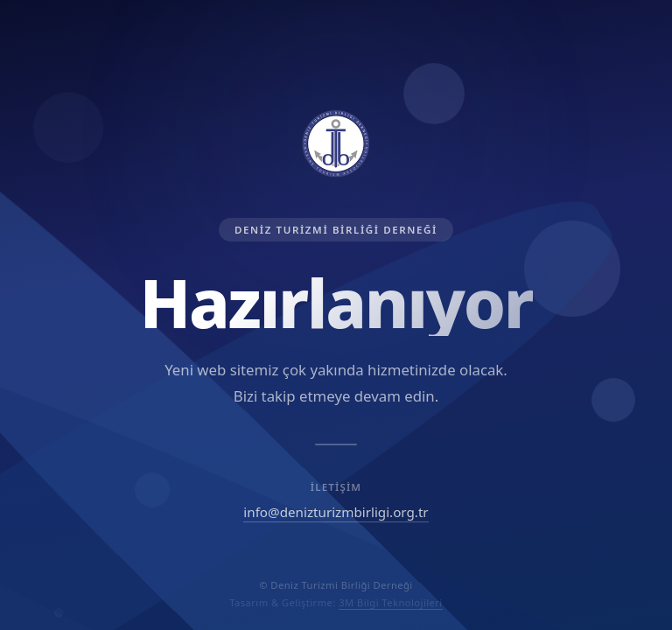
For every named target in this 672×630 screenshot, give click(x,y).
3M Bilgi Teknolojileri (391, 602)
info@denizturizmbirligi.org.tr (336, 512)
